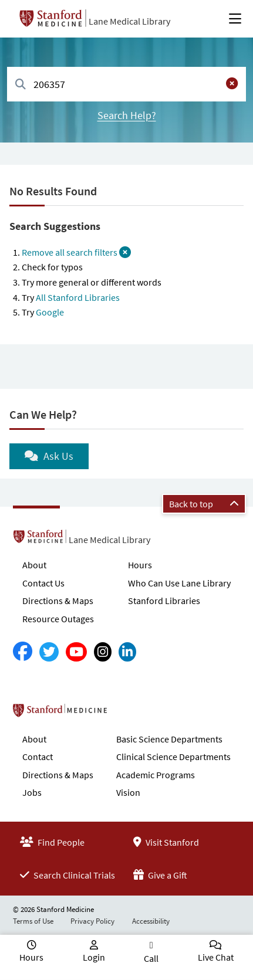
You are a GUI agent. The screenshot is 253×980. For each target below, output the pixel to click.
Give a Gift (160, 875)
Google (50, 312)
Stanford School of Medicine (128, 714)
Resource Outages (58, 619)
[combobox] (126, 84)
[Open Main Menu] (235, 19)
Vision (128, 792)
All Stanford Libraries (78, 297)
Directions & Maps (58, 601)
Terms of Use (33, 921)
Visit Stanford (166, 842)
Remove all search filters (76, 252)
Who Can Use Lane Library (179, 583)
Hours (140, 565)
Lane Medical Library (129, 21)
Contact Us (43, 583)
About (34, 565)
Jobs (32, 792)
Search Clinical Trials (68, 875)
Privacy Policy (92, 921)
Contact (38, 757)
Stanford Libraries (164, 601)
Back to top (204, 504)
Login (94, 957)
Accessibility (151, 921)
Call (151, 958)
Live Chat (216, 957)
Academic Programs (156, 775)
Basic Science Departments (169, 739)
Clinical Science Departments (173, 757)
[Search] (21, 85)
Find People (52, 842)
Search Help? (127, 115)
